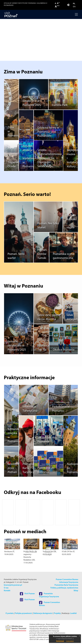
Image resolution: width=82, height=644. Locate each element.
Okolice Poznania (64, 350)
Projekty (57, 613)
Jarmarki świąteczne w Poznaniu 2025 (32, 101)
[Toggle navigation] (76, 14)
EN (74, 7)
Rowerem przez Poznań (14, 468)
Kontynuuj (60, 641)
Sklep (76, 591)
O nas (6, 588)
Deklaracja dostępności (43, 613)
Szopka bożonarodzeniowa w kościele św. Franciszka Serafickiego (49, 158)
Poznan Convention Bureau (67, 580)
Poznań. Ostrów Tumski (42, 254)
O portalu (10, 613)
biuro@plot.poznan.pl (13, 585)
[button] (7, 512)
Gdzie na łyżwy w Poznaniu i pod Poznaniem (48, 132)
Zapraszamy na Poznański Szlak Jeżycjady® (74, 311)
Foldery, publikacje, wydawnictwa (64, 588)
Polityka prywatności (23, 613)
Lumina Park (60, 105)
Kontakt (7, 591)
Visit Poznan (27, 594)
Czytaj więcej (70, 641)
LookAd (73, 613)
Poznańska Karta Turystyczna (66, 585)
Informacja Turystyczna (69, 582)
